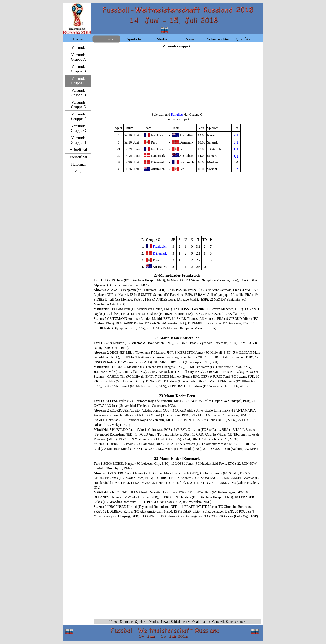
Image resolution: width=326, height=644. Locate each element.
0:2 (236, 169)
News (165, 622)
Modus (154, 622)
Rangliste (177, 114)
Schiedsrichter (180, 622)
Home (113, 622)
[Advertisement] (177, 80)
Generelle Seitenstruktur (228, 622)
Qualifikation (201, 622)
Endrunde (126, 622)
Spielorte (141, 622)
